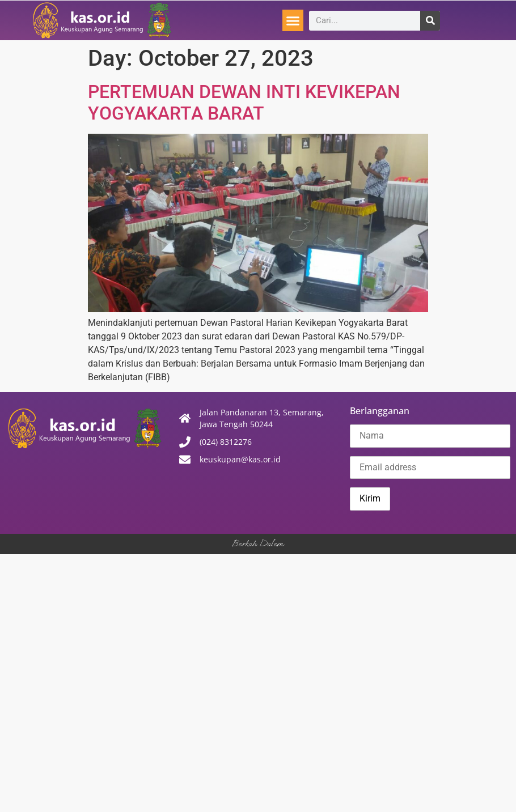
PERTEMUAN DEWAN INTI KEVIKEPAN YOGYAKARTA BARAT (244, 103)
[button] (293, 20)
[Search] (430, 21)
